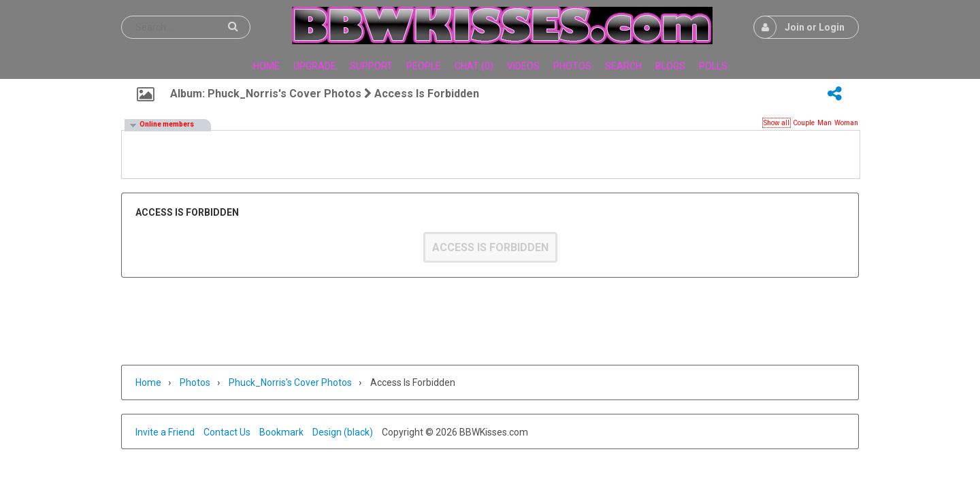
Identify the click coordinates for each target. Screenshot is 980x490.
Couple (804, 123)
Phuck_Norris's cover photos (290, 382)
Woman (846, 123)
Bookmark (281, 432)
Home (148, 382)
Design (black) (343, 432)
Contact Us (227, 432)
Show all (777, 123)
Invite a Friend (165, 432)
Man (824, 123)
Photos (195, 382)
